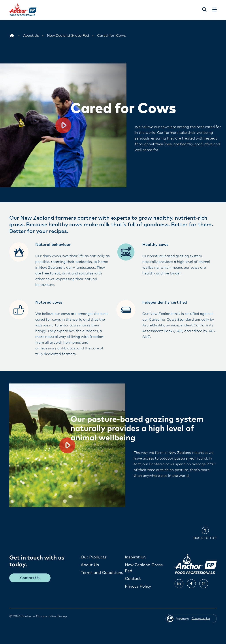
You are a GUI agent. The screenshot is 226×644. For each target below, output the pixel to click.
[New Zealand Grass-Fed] (68, 36)
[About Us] (31, 36)
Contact (133, 579)
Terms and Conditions (102, 573)
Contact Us (30, 578)
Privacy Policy (138, 586)
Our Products (94, 557)
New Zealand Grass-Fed (145, 568)
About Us (90, 565)
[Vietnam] (12, 36)
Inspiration (135, 557)
